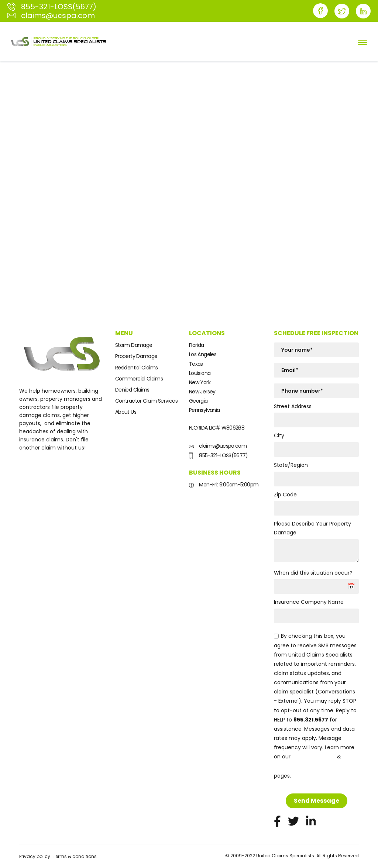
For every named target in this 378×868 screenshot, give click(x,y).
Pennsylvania (204, 410)
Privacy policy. (35, 856)
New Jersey (202, 392)
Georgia (198, 401)
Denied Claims (132, 390)
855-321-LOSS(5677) (219, 456)
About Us (126, 412)
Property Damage (136, 356)
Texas (196, 364)
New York (200, 382)
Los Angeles (203, 354)
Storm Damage (134, 345)
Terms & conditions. (75, 856)
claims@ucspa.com (218, 446)
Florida (197, 345)
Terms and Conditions (309, 766)
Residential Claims (136, 368)
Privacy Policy (314, 757)
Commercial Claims (139, 379)
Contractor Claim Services (146, 401)
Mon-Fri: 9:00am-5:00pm (224, 485)
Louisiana (200, 373)
